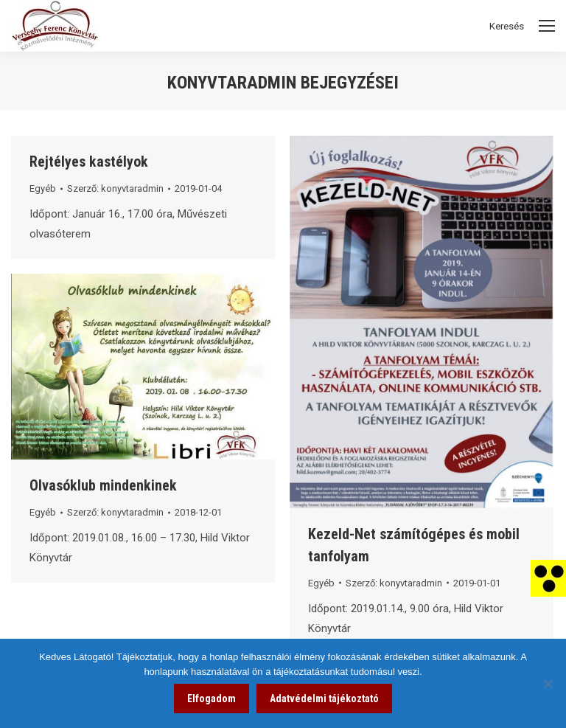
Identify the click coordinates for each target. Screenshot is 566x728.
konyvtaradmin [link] (232, 83)
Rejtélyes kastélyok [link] (89, 162)
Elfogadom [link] (212, 698)
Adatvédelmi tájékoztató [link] (324, 698)
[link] (548, 578)
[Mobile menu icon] (547, 26)
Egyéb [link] (43, 188)
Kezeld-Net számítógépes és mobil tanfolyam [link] (414, 545)
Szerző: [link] (115, 188)
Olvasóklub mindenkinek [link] (103, 485)
